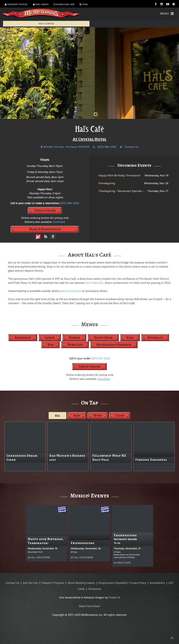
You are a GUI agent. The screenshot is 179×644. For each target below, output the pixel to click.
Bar (51, 345)
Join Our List (30, 583)
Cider (120, 415)
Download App (64, 4)
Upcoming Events (134, 165)
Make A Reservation (45, 229)
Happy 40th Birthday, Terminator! (119, 175)
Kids (130, 338)
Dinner (74, 338)
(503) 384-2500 (105, 147)
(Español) (121, 583)
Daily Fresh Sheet (89, 606)
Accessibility (157, 583)
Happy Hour (103, 338)
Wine (98, 415)
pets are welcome (70, 291)
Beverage (155, 338)
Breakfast (23, 338)
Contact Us (129, 147)
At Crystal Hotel (89, 139)
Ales (77, 415)
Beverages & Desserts (114, 345)
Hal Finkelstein (94, 283)
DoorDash (59, 222)
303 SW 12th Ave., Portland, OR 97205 (65, 147)
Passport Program (53, 583)
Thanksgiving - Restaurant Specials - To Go (125, 191)
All (57, 415)
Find (84, 4)
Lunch (50, 338)
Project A (114, 597)
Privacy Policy (138, 583)
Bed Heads (41, 4)
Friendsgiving (107, 183)
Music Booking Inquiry (81, 583)
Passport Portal (16, 4)
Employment (107, 583)
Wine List (75, 345)
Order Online (45, 210)
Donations (95, 589)
